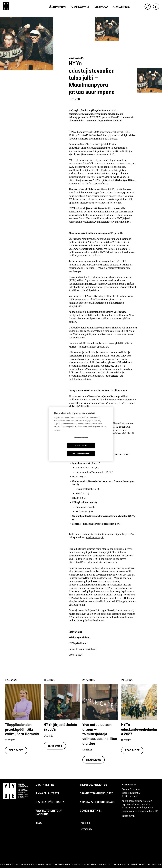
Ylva (39, 823)
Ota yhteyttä (45, 785)
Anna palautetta (47, 793)
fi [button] (156, 7)
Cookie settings (91, 811)
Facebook (85, 823)
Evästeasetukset (67, 442)
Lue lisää (57, 434)
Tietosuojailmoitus (94, 785)
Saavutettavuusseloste (97, 793)
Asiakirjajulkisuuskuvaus (98, 802)
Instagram (86, 829)
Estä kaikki (96, 442)
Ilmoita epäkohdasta (50, 802)
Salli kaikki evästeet (81, 449)
